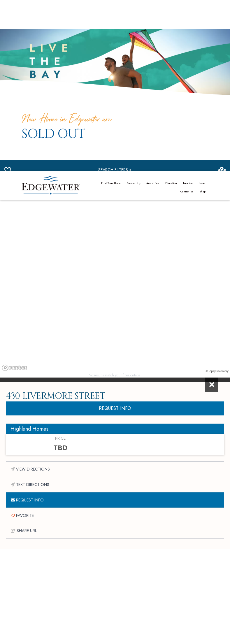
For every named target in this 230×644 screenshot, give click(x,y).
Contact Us (187, 21)
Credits (108, 633)
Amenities (153, 12)
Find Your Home (111, 12)
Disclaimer (101, 638)
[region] (115, 119)
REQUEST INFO (115, 251)
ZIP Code (127, 554)
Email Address (70, 554)
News (202, 12)
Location (188, 12)
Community (134, 12)
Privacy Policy (87, 633)
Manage (65, 633)
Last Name (126, 534)
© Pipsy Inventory (217, 214)
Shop (202, 21)
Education (171, 12)
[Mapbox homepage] (15, 210)
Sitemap (120, 638)
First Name (64, 534)
